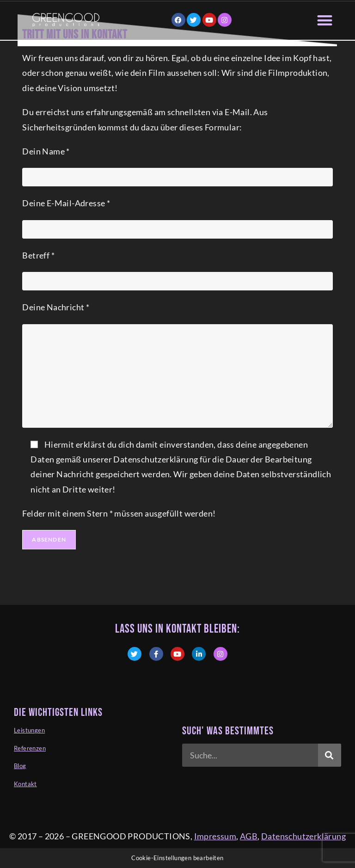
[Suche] (330, 755)
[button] (325, 20)
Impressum (215, 836)
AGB (249, 836)
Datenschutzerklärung (303, 836)
